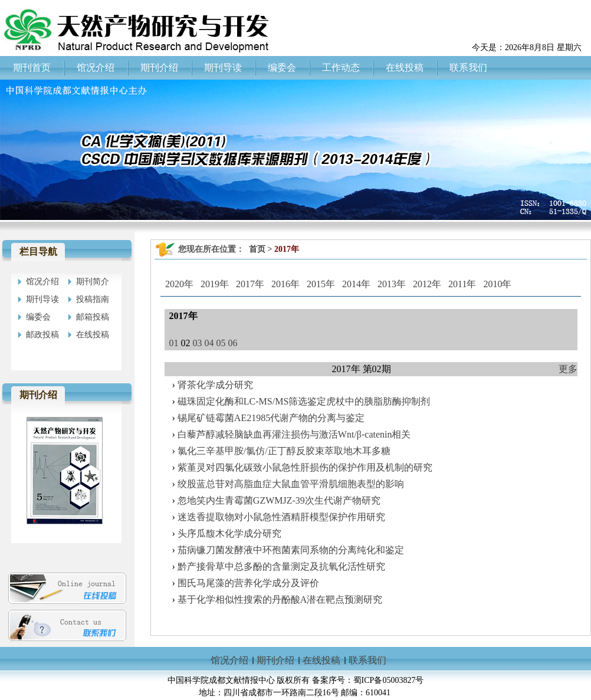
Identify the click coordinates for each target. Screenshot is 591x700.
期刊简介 (93, 282)
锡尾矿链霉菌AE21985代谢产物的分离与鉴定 (271, 418)
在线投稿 (93, 335)
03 (198, 343)
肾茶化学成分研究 (215, 385)
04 (209, 343)
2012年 (427, 284)
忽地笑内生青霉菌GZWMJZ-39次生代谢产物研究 (279, 500)
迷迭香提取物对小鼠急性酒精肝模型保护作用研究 (281, 517)
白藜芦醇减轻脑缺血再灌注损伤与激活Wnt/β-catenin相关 (294, 434)
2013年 (392, 284)
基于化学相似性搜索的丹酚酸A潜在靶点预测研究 (280, 599)
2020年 (179, 284)
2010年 (497, 284)
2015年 (321, 284)
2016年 (285, 284)
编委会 (38, 317)
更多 (568, 369)
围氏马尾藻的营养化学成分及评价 (248, 583)
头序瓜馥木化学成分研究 (229, 533)
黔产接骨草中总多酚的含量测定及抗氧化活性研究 (281, 566)
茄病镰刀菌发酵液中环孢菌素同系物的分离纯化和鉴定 (291, 550)
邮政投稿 (42, 335)
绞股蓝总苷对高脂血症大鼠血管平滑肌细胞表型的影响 (291, 484)
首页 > (262, 249)
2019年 (215, 284)
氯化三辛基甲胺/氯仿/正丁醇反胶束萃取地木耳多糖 (284, 451)
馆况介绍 (42, 282)
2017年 (250, 284)
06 (233, 343)
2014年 (356, 284)
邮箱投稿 (93, 317)
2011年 (462, 284)
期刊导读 (42, 299)
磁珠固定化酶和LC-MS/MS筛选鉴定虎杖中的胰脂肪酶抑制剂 (304, 401)
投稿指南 (93, 299)
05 (221, 343)
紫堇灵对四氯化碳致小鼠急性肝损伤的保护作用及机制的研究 (305, 467)
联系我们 (367, 660)
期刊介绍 (275, 660)
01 (174, 343)
